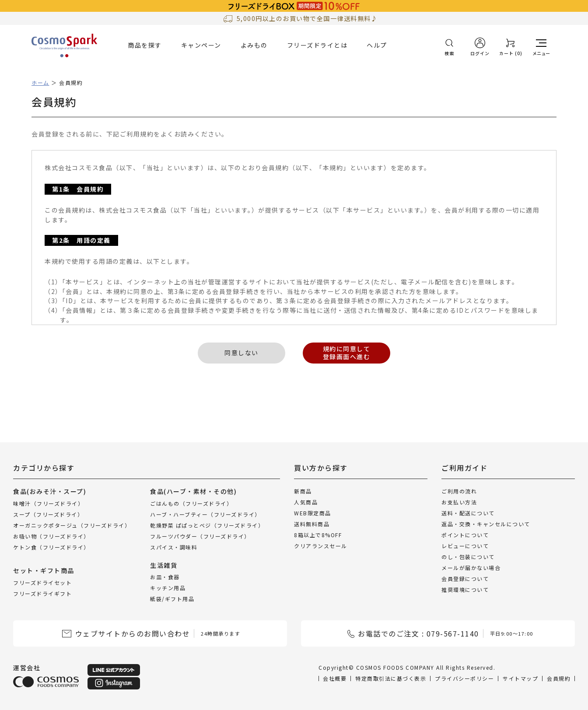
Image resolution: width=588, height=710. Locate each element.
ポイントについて (465, 535)
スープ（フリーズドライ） (48, 514)
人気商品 (306, 502)
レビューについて (465, 546)
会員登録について (465, 579)
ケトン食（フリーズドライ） (51, 547)
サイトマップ (520, 678)
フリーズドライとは (317, 45)
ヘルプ (377, 45)
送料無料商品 (312, 524)
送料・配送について (468, 513)
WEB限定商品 (313, 513)
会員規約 (559, 678)
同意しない (241, 353)
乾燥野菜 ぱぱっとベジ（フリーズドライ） (207, 525)
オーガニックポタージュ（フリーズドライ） (72, 525)
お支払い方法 (459, 502)
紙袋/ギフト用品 (172, 599)
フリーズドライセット (42, 582)
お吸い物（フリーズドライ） (51, 536)
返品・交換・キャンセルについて (486, 524)
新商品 (303, 491)
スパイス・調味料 (174, 547)
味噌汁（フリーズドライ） (48, 503)
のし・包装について (468, 557)
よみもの (254, 45)
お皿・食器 (165, 577)
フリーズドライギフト (42, 593)
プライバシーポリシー (464, 678)
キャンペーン (201, 45)
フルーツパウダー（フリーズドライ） (200, 536)
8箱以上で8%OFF (318, 535)
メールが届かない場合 (471, 568)
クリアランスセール (321, 546)
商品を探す (145, 45)
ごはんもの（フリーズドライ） (191, 503)
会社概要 (335, 678)
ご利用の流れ (459, 491)
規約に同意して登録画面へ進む (347, 353)
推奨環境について (465, 589)
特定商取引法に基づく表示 (391, 678)
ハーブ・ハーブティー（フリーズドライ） (205, 514)
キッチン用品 (168, 588)
